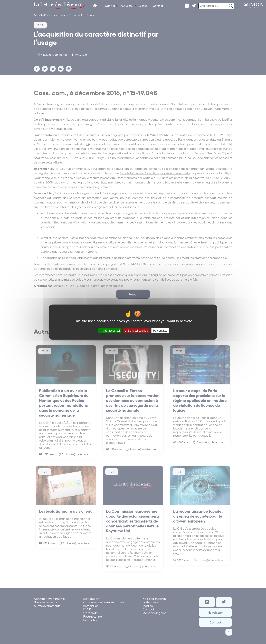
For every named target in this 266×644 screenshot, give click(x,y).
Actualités (126, 6)
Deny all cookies (136, 331)
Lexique (143, 6)
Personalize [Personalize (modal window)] (160, 331)
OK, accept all (110, 331)
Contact (158, 6)
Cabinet (110, 6)
